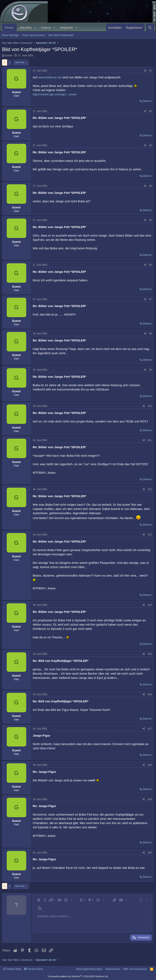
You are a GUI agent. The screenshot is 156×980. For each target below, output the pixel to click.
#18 (150, 765)
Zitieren (147, 101)
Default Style (12, 969)
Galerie (46, 28)
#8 (150, 334)
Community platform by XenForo (78, 976)
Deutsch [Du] (34, 969)
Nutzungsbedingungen (89, 969)
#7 (150, 299)
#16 (150, 694)
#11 (150, 440)
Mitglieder (67, 28)
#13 (150, 535)
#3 (150, 145)
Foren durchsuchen (34, 35)
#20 (150, 853)
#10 (150, 406)
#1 (150, 71)
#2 (150, 111)
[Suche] (150, 28)
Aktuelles (26, 28)
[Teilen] (145, 71)
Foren (9, 28)
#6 (150, 265)
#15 (150, 654)
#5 (150, 220)
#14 (150, 605)
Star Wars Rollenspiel (61, 35)
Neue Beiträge (10, 35)
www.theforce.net (50, 77)
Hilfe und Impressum (135, 969)
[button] (35, 28)
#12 (150, 489)
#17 (150, 729)
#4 (150, 186)
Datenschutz (113, 969)
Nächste (20, 62)
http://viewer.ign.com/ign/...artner (55, 94)
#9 (150, 370)
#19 (150, 799)
